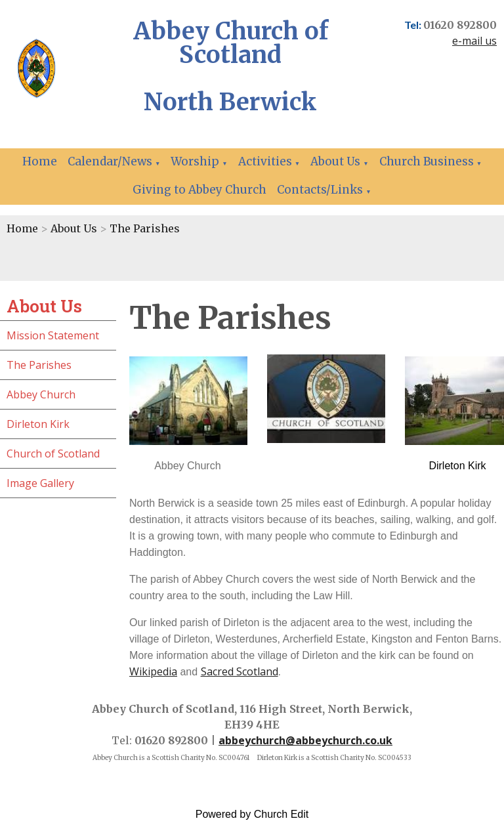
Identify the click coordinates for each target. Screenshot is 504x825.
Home (40, 161)
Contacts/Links (320, 190)
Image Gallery (40, 483)
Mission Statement (53, 335)
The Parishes (145, 228)
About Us (335, 161)
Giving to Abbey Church (199, 190)
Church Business (427, 161)
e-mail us (474, 41)
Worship (195, 161)
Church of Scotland (53, 454)
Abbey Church (41, 394)
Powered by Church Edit (252, 814)
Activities (265, 161)
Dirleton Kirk (38, 424)
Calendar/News (110, 161)
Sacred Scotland (240, 671)
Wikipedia (153, 671)
